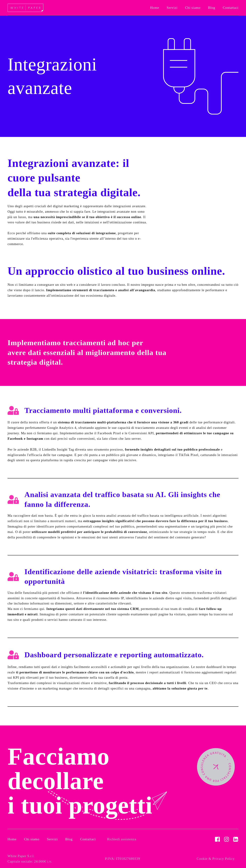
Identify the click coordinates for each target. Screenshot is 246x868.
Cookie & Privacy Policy (216, 859)
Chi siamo (32, 839)
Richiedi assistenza (122, 839)
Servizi (53, 839)
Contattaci (88, 839)
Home (12, 839)
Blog (69, 839)
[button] (172, 8)
